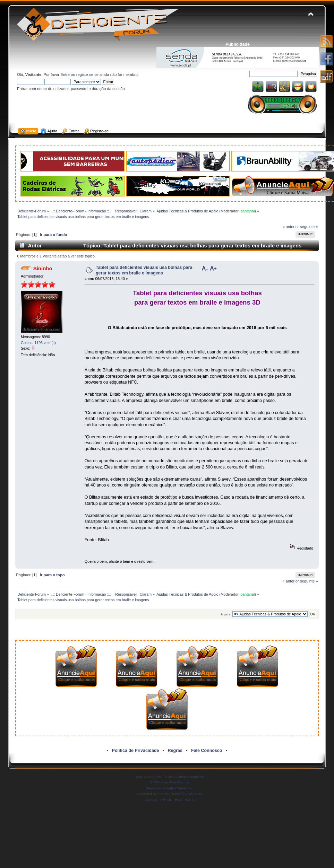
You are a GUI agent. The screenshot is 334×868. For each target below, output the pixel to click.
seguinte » (309, 227)
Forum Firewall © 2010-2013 (180, 794)
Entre (65, 74)
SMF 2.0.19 (145, 777)
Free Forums (179, 782)
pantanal (247, 211)
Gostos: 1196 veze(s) (38, 343)
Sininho (43, 268)
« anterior (290, 227)
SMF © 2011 (166, 777)
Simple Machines (191, 777)
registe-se (85, 74)
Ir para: (226, 614)
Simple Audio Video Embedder (169, 788)
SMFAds (157, 782)
